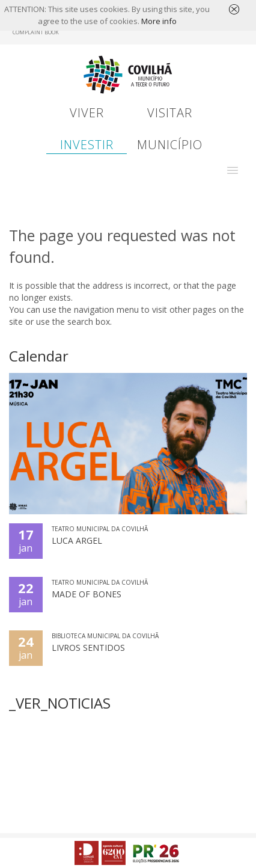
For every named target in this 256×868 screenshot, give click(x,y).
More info (159, 21)
